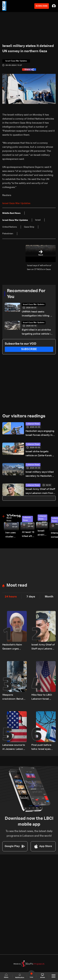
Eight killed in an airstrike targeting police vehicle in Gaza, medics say (37, 332)
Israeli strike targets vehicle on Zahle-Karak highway (39, 454)
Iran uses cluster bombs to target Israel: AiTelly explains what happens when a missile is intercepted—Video (12, 535)
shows (43, 976)
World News (9, 519)
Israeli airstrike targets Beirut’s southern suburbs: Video (43, 533)
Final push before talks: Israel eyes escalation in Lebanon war (41, 748)
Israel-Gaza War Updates (34, 305)
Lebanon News (33, 424)
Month (49, 597)
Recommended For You (26, 294)
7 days (31, 597)
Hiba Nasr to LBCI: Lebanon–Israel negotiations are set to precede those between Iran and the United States (43, 697)
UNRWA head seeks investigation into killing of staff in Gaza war (37, 314)
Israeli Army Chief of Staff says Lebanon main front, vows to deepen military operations (40, 492)
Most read (17, 585)
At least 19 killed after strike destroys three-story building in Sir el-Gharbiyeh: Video (28, 535)
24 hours (11, 597)
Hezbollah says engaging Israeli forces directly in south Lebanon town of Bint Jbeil (40, 434)
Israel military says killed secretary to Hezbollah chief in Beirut (40, 474)
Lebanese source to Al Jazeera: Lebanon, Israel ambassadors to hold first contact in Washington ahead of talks (14, 748)
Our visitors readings (24, 416)
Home (6, 976)
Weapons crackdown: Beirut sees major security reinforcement (14, 697)
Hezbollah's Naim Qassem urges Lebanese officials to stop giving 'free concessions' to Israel (14, 647)
